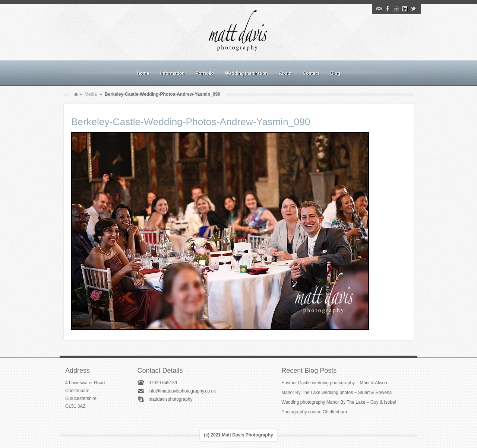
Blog (335, 73)
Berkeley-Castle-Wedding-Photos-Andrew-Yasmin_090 (191, 122)
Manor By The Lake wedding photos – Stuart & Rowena (337, 393)
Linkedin (405, 9)
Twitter (413, 9)
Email (379, 9)
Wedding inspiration (247, 73)
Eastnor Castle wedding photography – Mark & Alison (334, 383)
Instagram (396, 9)
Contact (311, 73)
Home (143, 73)
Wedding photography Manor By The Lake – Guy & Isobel (339, 402)
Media (91, 94)
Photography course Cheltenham (314, 412)
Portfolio (205, 73)
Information (173, 73)
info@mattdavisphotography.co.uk (182, 391)
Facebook (388, 9)
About (285, 73)
